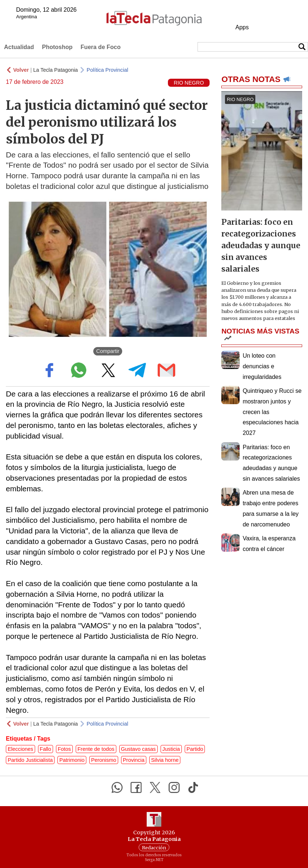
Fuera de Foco (100, 47)
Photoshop (57, 47)
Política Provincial (108, 70)
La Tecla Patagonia (56, 70)
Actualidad (19, 47)
